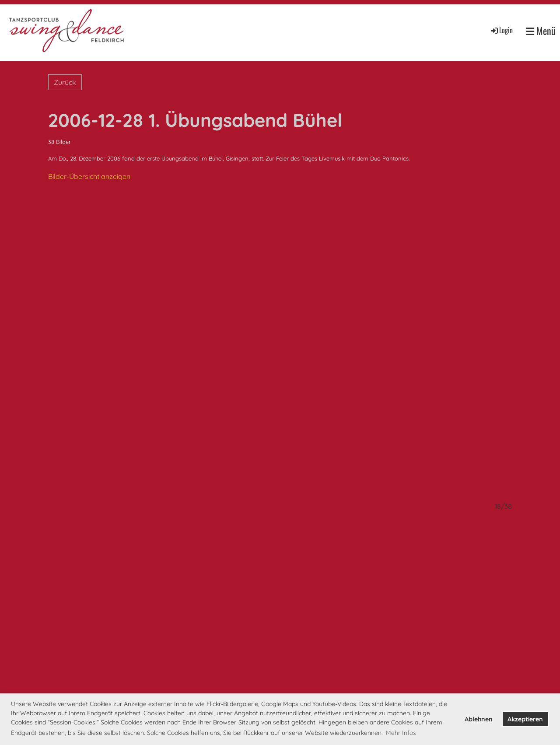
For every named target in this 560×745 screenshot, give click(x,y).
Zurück (65, 82)
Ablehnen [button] (479, 719)
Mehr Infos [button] (401, 733)
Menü (541, 31)
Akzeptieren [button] (525, 719)
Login (501, 30)
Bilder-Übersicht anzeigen (89, 176)
